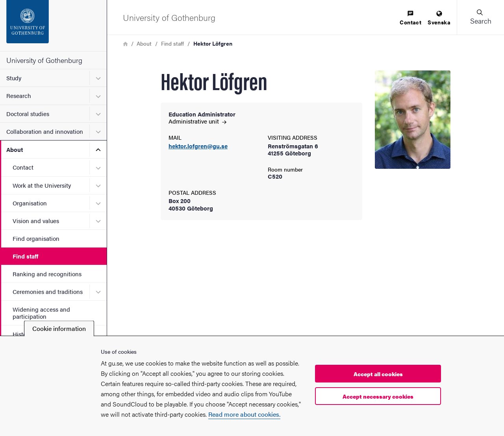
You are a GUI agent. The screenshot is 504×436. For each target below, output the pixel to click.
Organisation (30, 203)
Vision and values (36, 221)
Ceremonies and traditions (48, 291)
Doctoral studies (28, 114)
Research (19, 95)
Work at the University (42, 185)
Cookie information (59, 328)
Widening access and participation (41, 312)
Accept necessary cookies (378, 396)
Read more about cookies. (244, 414)
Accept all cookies (378, 374)
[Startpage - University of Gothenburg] (53, 26)
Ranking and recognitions (47, 274)
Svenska (439, 18)
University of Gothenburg (44, 60)
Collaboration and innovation (45, 131)
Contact (23, 167)
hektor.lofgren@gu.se (198, 146)
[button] (480, 17)
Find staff (25, 256)
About (15, 149)
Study (14, 78)
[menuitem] (410, 18)
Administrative (197, 121)
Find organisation (36, 238)
